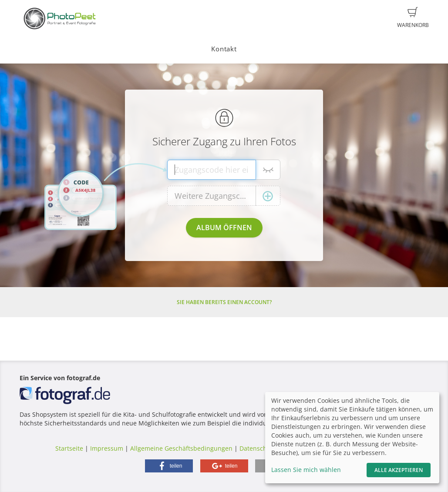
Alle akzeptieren (399, 470)
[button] (169, 466)
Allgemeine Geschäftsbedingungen (181, 448)
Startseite (69, 448)
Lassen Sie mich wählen (306, 470)
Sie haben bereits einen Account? (224, 302)
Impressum (107, 448)
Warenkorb (413, 18)
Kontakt (224, 49)
